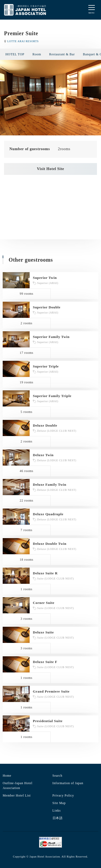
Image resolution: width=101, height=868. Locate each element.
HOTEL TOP (15, 54)
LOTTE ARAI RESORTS (23, 41)
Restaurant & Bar (62, 54)
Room (37, 54)
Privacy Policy (63, 795)
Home (7, 776)
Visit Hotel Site (50, 169)
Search (58, 776)
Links (57, 811)
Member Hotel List (17, 795)
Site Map (59, 803)
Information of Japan (68, 783)
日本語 (58, 818)
